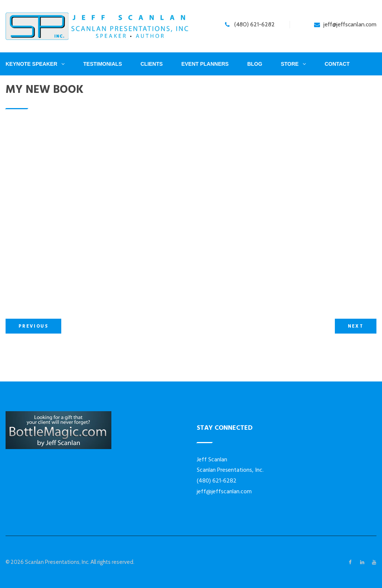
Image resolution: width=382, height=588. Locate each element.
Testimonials (102, 64)
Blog (255, 64)
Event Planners (205, 64)
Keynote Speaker (31, 64)
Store (290, 64)
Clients (151, 64)
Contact (337, 64)
